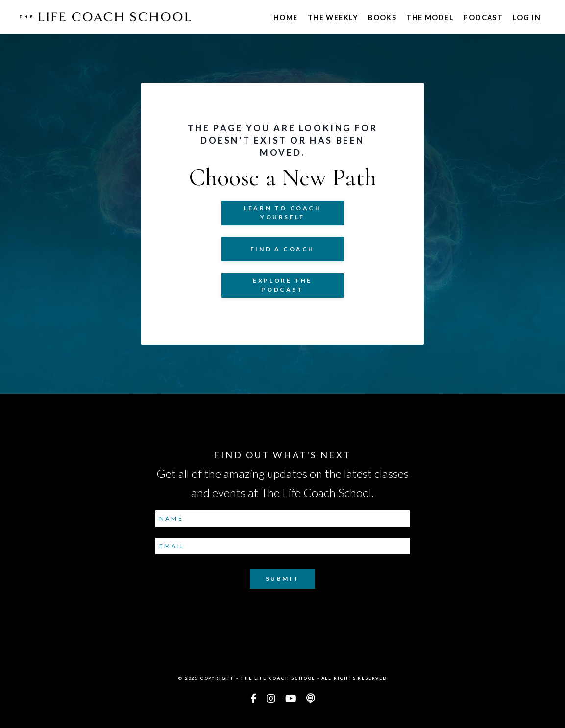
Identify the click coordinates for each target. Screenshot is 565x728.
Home (286, 17)
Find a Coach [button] (282, 249)
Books (382, 17)
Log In (527, 17)
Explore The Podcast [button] (282, 285)
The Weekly (333, 17)
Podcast (483, 17)
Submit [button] (283, 579)
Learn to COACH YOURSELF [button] (282, 213)
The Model (430, 17)
